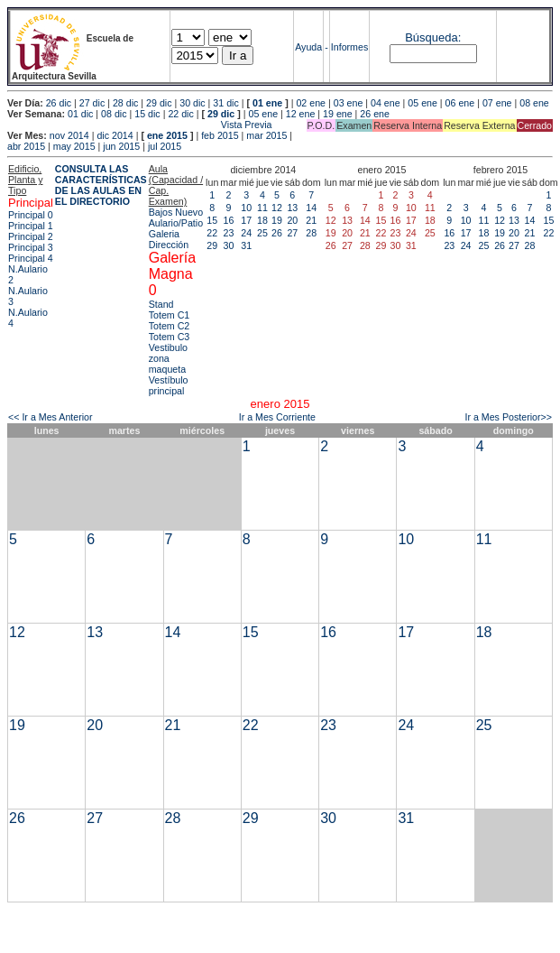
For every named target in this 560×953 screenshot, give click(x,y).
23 (229, 233)
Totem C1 (170, 315)
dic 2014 (115, 135)
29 (212, 245)
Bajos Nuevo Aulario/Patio (176, 217)
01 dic (80, 114)
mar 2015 (266, 135)
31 (246, 245)
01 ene (267, 103)
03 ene (349, 103)
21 (311, 220)
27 (292, 233)
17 (246, 220)
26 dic (59, 103)
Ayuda (308, 47)
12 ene (301, 114)
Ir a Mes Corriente (277, 417)
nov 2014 (69, 135)
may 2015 (74, 146)
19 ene (338, 114)
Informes (349, 47)
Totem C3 (170, 337)
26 (277, 233)
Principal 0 (31, 215)
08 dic (114, 114)
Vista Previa (140, 125)
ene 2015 (167, 135)
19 (277, 220)
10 (246, 208)
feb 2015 (220, 135)
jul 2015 (165, 146)
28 (311, 233)
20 (292, 220)
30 (229, 245)
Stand (161, 304)
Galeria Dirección (169, 239)
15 (212, 220)
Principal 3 (31, 247)
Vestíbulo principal (169, 385)
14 (311, 208)
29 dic (159, 103)
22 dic (180, 114)
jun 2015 (121, 146)
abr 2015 (26, 146)
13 (292, 208)
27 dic (92, 103)
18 (262, 220)
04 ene (386, 103)
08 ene (534, 103)
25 (262, 233)
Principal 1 (31, 226)
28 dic (125, 103)
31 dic (225, 103)
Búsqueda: (433, 37)
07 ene (497, 103)
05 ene (422, 103)
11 (262, 208)
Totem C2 (170, 326)
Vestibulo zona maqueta (168, 358)
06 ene (460, 103)
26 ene (375, 114)
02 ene (311, 103)
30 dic (192, 103)
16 (229, 220)
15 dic (147, 114)
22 (212, 233)
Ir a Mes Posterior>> (508, 417)
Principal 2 (31, 236)
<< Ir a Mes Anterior (50, 417)
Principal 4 (31, 258)
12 (277, 208)
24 (246, 233)
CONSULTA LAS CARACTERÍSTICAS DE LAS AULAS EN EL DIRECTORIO (101, 185)
